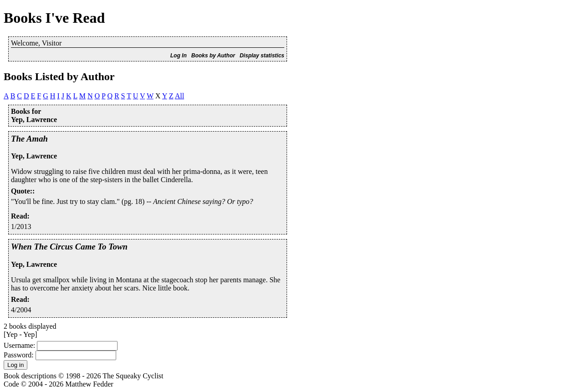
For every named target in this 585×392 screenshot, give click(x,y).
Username (18, 345)
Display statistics (262, 56)
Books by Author (213, 56)
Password (18, 355)
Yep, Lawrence (34, 156)
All (180, 96)
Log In (179, 56)
